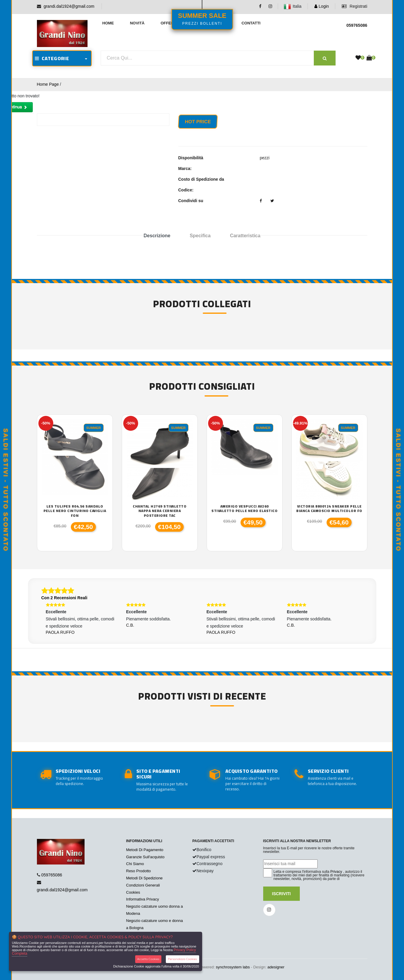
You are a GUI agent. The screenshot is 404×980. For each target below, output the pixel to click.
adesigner (276, 967)
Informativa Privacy (143, 899)
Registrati (354, 6)
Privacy (336, 872)
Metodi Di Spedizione (145, 878)
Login (322, 6)
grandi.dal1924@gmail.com (69, 6)
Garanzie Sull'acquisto (145, 857)
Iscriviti (281, 894)
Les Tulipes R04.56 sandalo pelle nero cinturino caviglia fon (75, 511)
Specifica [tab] (200, 236)
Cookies (133, 892)
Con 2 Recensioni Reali (64, 598)
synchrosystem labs (233, 967)
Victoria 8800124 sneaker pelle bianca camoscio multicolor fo (329, 509)
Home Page (48, 84)
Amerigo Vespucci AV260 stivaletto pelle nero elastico (244, 509)
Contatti (251, 23)
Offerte (170, 23)
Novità (137, 23)
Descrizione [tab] (157, 236)
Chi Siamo (135, 864)
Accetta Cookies (148, 959)
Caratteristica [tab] (245, 236)
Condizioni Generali (143, 885)
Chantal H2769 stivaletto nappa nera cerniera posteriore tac (160, 511)
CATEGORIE (52, 58)
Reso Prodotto (139, 871)
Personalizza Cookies (182, 959)
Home (108, 23)
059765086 (52, 875)
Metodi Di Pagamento (145, 850)
